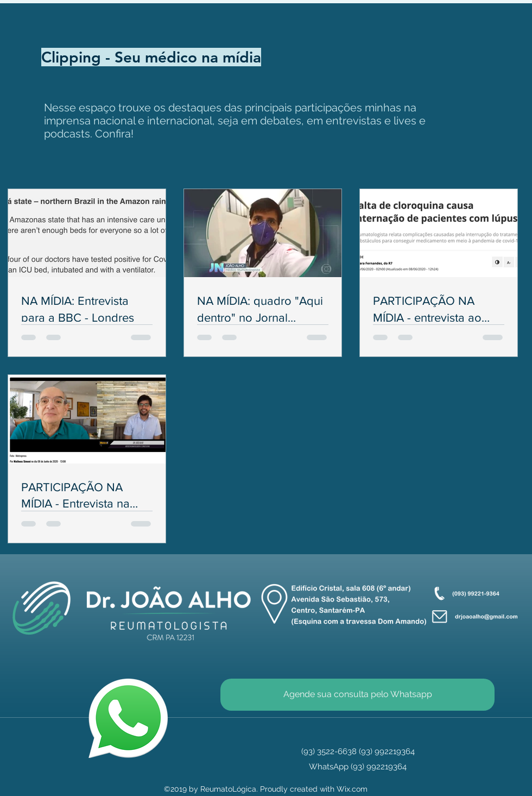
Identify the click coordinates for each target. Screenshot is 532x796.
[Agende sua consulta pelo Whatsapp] (357, 695)
